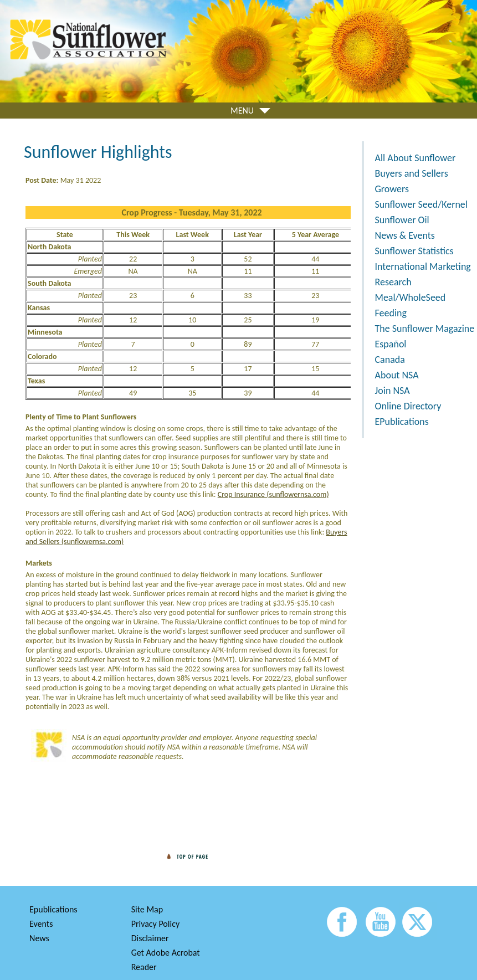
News (39, 938)
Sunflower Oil (402, 220)
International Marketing (423, 266)
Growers (392, 189)
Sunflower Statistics (414, 251)
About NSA (397, 375)
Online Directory (408, 406)
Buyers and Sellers (412, 173)
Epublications (53, 909)
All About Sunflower (416, 158)
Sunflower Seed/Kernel (421, 204)
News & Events (405, 235)
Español (391, 344)
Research (393, 282)
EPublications (402, 422)
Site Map (147, 909)
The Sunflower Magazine (425, 329)
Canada (390, 360)
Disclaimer (150, 938)
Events (41, 924)
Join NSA (393, 391)
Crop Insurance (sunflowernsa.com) (273, 494)
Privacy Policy (156, 924)
